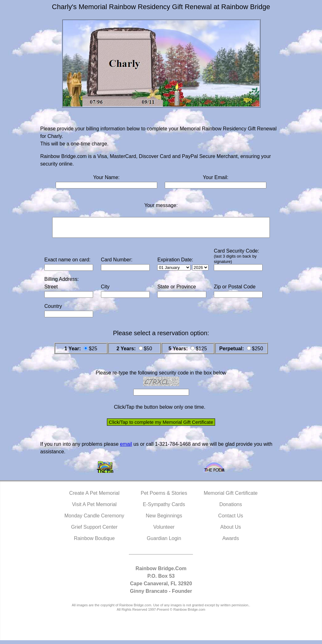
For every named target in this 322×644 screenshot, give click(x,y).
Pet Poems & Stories (164, 497)
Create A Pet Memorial (94, 497)
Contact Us (231, 519)
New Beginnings (164, 519)
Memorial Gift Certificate (231, 497)
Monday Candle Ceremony (94, 519)
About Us (231, 531)
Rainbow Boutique (94, 542)
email (126, 448)
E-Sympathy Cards (164, 508)
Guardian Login (164, 542)
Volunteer (164, 531)
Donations (230, 508)
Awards (231, 542)
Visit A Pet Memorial (94, 508)
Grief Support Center (94, 531)
